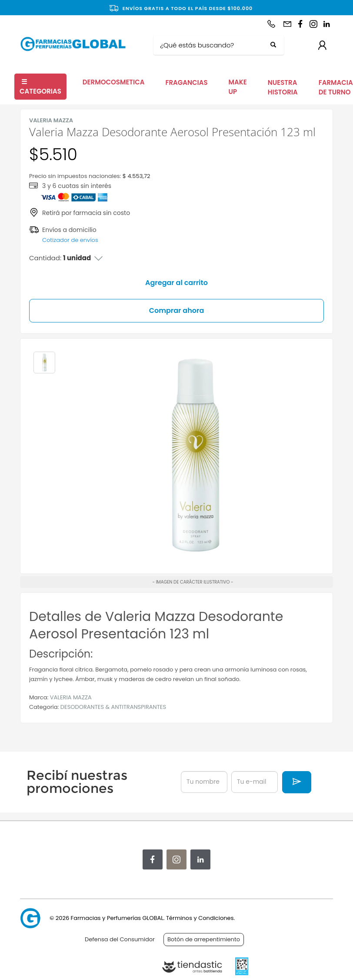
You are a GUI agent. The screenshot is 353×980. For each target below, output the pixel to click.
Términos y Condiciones (200, 918)
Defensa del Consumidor (120, 939)
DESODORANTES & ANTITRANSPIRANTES (113, 707)
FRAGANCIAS (186, 82)
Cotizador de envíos (70, 240)
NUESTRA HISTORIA (283, 87)
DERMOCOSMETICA (114, 82)
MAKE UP (238, 87)
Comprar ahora (177, 310)
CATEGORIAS (40, 87)
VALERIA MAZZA (71, 697)
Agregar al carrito (176, 283)
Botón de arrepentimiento (204, 939)
